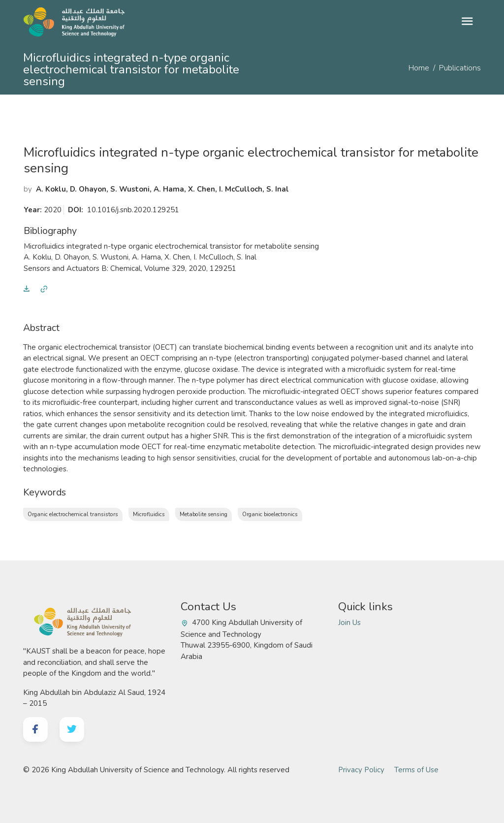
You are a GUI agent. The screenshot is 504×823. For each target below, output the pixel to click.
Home (419, 68)
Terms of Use (416, 770)
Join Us (349, 623)
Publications (460, 68)
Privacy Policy (361, 770)
